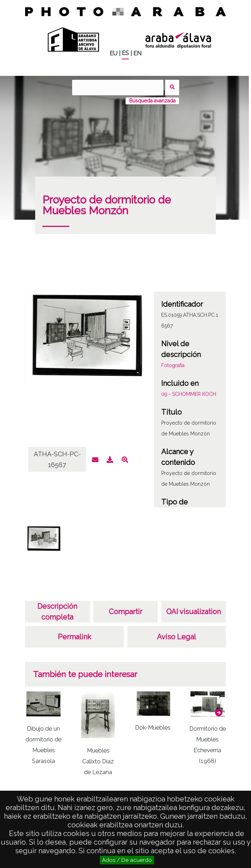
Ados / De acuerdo (127, 860)
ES (125, 53)
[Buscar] (118, 88)
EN (137, 53)
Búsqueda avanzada (152, 101)
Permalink (75, 637)
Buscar (172, 88)
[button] (219, 713)
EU (113, 53)
